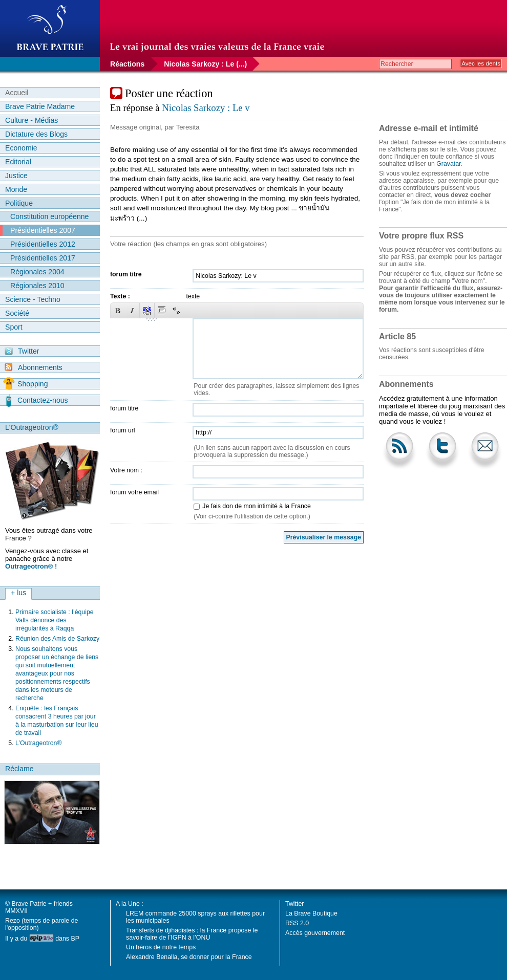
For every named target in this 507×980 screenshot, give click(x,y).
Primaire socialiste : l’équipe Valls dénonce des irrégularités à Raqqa (55, 620)
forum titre (126, 274)
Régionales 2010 (37, 286)
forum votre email (134, 492)
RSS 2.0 (297, 923)
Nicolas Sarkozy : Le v (206, 108)
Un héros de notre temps (161, 947)
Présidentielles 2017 (43, 258)
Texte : (120, 296)
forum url (123, 430)
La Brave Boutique (311, 913)
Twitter (22, 351)
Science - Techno (33, 299)
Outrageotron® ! (31, 566)
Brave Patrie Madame (40, 106)
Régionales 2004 (37, 272)
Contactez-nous (37, 400)
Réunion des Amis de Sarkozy (57, 639)
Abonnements (34, 367)
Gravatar (448, 164)
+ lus (18, 593)
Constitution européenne (49, 216)
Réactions (127, 64)
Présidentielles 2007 (43, 230)
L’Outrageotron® (39, 743)
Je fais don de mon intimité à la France (256, 506)
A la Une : (130, 904)
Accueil (17, 93)
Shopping (25, 384)
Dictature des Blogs (36, 134)
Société (17, 313)
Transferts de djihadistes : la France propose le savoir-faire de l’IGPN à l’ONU (192, 934)
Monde (16, 189)
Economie (21, 148)
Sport (14, 327)
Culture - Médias (31, 120)
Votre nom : (126, 470)
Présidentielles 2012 (43, 244)
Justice (16, 176)
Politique (19, 203)
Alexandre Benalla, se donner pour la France (189, 957)
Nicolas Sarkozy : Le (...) (205, 64)
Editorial (18, 162)
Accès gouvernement (315, 933)
